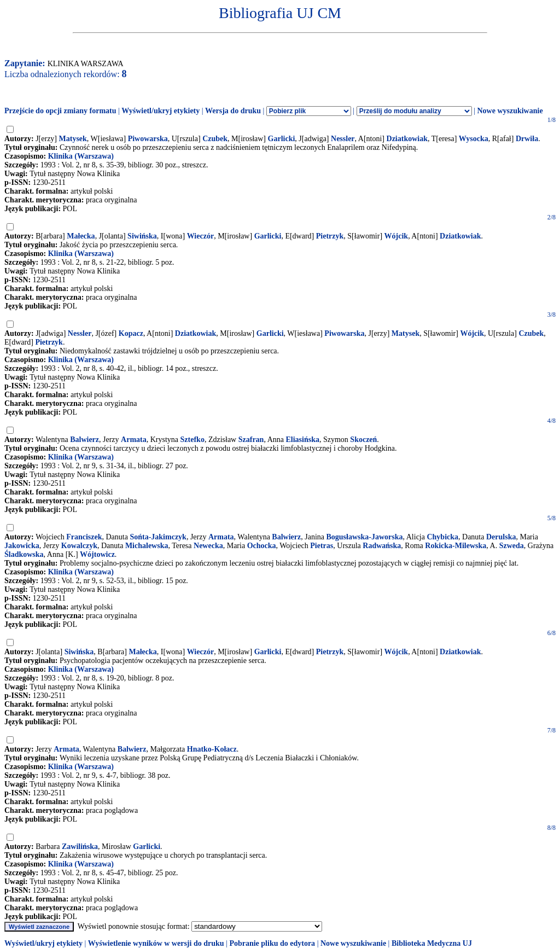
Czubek (215, 139)
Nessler (343, 139)
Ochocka (262, 546)
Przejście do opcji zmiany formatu (60, 111)
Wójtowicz (97, 554)
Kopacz (131, 333)
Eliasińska (302, 440)
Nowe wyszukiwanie (510, 111)
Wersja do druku (233, 111)
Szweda (512, 546)
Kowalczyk (79, 546)
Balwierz (84, 440)
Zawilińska (80, 847)
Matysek (73, 139)
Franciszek (84, 537)
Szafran (251, 440)
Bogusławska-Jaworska (365, 537)
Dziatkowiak (407, 139)
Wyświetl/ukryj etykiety (161, 111)
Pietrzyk (330, 236)
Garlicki (282, 139)
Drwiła (527, 139)
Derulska (501, 537)
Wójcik (396, 236)
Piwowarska (148, 139)
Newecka (208, 546)
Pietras (322, 546)
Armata (134, 440)
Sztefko (192, 440)
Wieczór (201, 236)
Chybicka (442, 537)
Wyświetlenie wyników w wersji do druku (156, 943)
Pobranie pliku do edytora (272, 943)
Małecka (81, 236)
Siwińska (142, 236)
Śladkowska (24, 554)
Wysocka (474, 139)
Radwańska (382, 546)
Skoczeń (363, 440)
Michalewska (147, 546)
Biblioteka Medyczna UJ (432, 943)
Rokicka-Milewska (456, 546)
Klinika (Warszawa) (81, 156)
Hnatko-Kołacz (212, 749)
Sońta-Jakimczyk (158, 537)
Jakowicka (22, 546)
